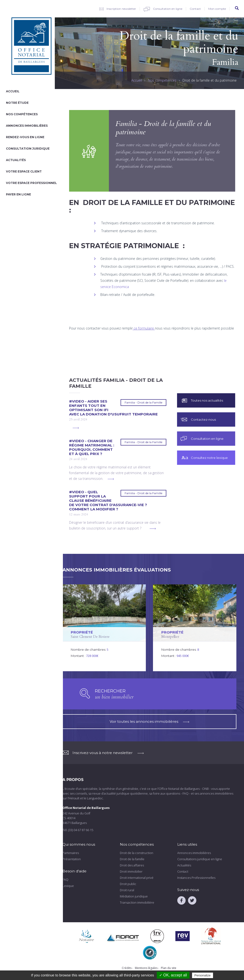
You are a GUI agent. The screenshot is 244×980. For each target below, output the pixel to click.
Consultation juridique (28, 149)
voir (104, 628)
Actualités (16, 160)
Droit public (128, 884)
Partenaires (71, 853)
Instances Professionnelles (196, 878)
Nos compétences (22, 114)
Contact (195, 9)
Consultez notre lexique (209, 458)
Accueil (13, 91)
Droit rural (127, 890)
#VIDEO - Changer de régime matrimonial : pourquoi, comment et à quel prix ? (92, 447)
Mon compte (217, 9)
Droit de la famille (132, 859)
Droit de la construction (137, 853)
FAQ (65, 880)
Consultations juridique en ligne (200, 859)
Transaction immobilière (137, 902)
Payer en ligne (18, 194)
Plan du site (169, 968)
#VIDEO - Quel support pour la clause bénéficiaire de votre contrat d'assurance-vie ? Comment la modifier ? (108, 501)
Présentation (72, 859)
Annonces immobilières (27, 126)
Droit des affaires (132, 865)
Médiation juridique (134, 896)
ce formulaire (144, 328)
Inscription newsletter (121, 9)
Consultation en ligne (168, 9)
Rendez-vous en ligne (25, 137)
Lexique (68, 886)
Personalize (203, 975)
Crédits (127, 968)
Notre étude (17, 103)
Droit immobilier (131, 871)
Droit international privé (137, 878)
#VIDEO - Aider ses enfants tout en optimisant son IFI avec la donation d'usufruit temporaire (113, 408)
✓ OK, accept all (173, 975)
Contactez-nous (203, 419)
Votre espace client (24, 171)
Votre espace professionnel (31, 183)
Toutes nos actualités (207, 400)
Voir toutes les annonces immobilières (149, 721)
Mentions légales (146, 968)
